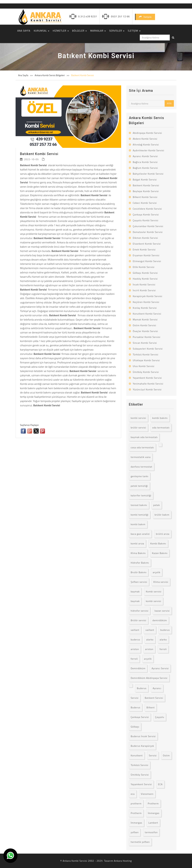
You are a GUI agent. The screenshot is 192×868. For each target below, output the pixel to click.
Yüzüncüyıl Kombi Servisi (147, 389)
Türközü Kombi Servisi (146, 354)
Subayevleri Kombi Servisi (148, 349)
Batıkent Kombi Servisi (82, 75)
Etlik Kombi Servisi (144, 267)
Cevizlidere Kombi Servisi (147, 209)
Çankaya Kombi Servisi (146, 214)
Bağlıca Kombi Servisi (145, 162)
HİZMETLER (61, 31)
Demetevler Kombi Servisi (148, 232)
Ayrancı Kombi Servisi (145, 156)
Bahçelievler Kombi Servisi (148, 174)
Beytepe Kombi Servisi (146, 191)
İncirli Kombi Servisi (144, 290)
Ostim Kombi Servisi (145, 325)
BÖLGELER (80, 31)
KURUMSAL (41, 31)
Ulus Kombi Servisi (144, 366)
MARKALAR (98, 31)
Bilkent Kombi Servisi (145, 197)
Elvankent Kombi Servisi (147, 244)
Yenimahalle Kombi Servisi (148, 384)
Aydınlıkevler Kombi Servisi (149, 150)
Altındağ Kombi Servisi (146, 144)
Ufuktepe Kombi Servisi (146, 360)
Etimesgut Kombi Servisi (147, 261)
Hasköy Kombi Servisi (145, 279)
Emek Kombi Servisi (144, 249)
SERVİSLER (117, 31)
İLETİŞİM (134, 31)
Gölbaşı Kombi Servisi (145, 273)
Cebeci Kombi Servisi (145, 203)
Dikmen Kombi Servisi (145, 238)
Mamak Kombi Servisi (145, 319)
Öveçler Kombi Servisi (145, 331)
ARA (169, 103)
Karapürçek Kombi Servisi (148, 296)
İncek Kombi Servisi (144, 284)
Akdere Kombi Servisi (145, 139)
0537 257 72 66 (120, 16)
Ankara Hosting (123, 861)
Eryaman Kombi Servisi (146, 255)
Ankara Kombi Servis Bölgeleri (50, 75)
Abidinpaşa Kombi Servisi (147, 133)
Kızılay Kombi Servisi (145, 308)
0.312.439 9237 (88, 16)
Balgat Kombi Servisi (145, 179)
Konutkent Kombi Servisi (147, 314)
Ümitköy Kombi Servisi (146, 372)
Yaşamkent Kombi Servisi (147, 378)
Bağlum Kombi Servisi (145, 168)
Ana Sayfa (23, 75)
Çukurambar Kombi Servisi (148, 226)
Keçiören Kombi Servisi (146, 302)
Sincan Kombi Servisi (145, 343)
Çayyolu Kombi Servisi (146, 220)
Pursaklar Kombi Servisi (147, 337)
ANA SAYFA (24, 31)
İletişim (145, 17)
